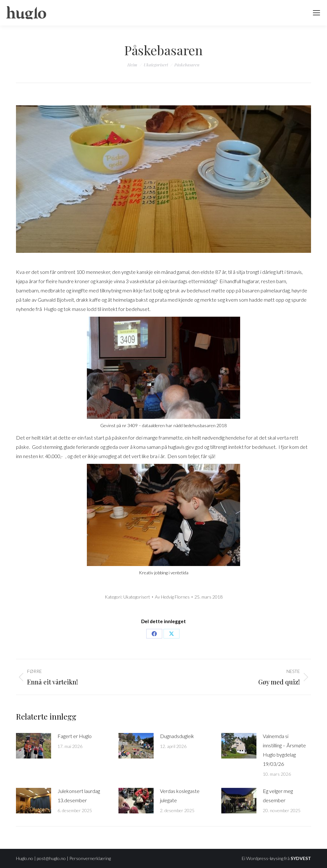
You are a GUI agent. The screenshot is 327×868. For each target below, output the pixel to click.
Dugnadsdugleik (177, 736)
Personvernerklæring (90, 858)
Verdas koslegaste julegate (180, 796)
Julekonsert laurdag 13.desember (79, 796)
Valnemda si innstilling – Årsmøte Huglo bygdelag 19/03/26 (284, 750)
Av (172, 597)
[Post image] (34, 746)
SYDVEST (301, 858)
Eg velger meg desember (278, 796)
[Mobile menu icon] (316, 13)
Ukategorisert (137, 597)
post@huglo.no (51, 858)
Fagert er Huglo (75, 736)
